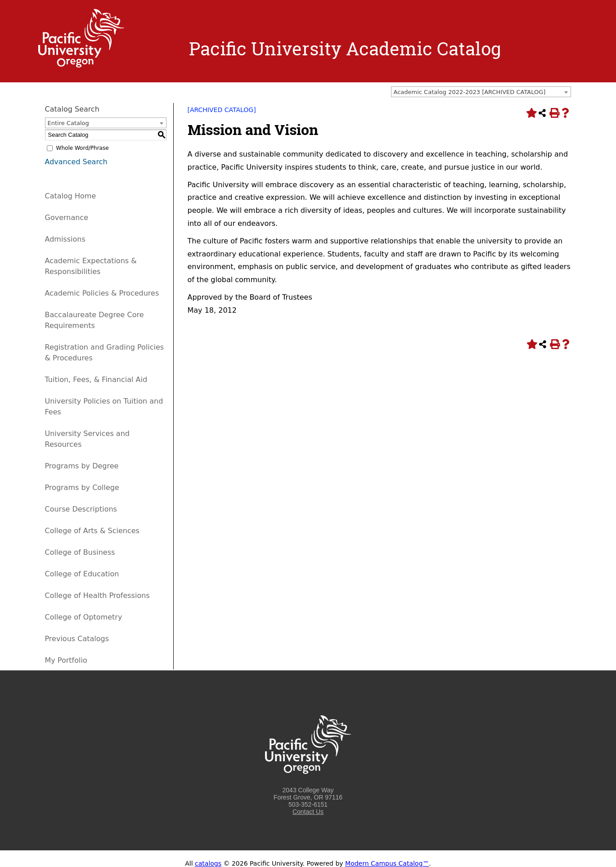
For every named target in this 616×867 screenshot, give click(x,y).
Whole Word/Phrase (83, 148)
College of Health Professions (97, 595)
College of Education (82, 574)
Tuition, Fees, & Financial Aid (96, 380)
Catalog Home (71, 196)
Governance (67, 218)
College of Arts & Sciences (92, 531)
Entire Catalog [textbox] (68, 123)
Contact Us (308, 812)
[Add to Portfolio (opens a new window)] (531, 113)
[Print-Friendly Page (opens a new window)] (554, 113)
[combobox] (481, 92)
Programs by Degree (82, 466)
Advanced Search (76, 162)
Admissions (65, 239)
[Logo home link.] (81, 65)
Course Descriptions (81, 509)
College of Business (80, 552)
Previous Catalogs (77, 639)
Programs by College (82, 487)
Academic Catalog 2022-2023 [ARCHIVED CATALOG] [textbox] (470, 92)
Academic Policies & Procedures (102, 293)
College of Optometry (84, 617)
